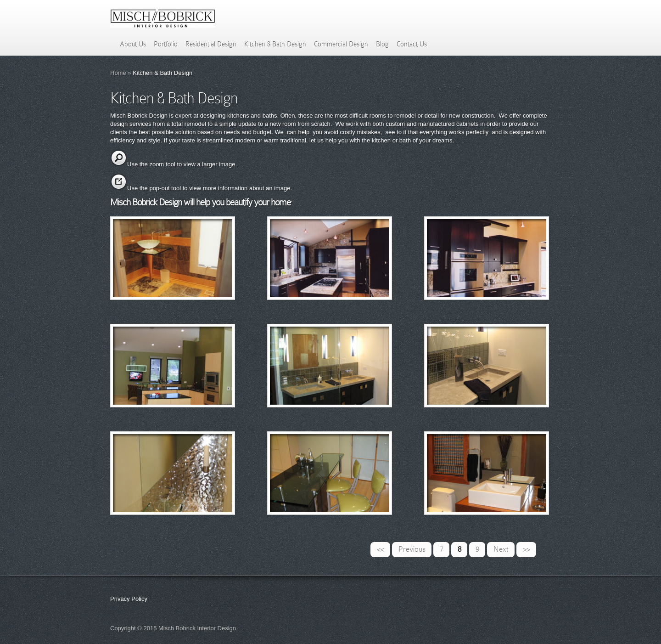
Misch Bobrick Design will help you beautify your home (200, 202)
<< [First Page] (381, 549)
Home (118, 73)
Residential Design (211, 44)
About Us (133, 44)
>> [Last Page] (527, 549)
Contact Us (412, 44)
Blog (382, 44)
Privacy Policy (129, 599)
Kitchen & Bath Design (275, 44)
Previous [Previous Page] (412, 549)
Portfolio (166, 44)
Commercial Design (341, 44)
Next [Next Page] (501, 549)
